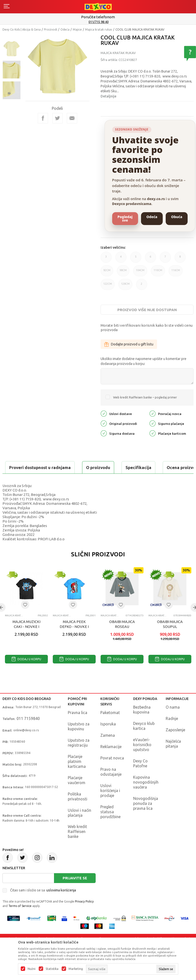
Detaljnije (108, 96)
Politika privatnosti (78, 809)
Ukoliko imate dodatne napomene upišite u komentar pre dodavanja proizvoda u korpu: (143, 361)
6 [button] (151, 259)
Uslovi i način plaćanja (80, 825)
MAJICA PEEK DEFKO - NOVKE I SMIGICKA (74, 639)
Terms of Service (20, 918)
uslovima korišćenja (61, 903)
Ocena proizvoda (108, 467)
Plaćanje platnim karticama (77, 774)
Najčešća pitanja (173, 756)
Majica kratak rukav (99, 29)
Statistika (52, 969)
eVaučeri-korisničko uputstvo (142, 757)
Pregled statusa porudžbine (110, 824)
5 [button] (136, 259)
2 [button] (142, 286)
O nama (173, 719)
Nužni (32, 969)
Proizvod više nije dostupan (147, 310)
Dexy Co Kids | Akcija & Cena (22, 29)
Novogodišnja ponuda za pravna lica (146, 816)
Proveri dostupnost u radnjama (41, 480)
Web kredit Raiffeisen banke (77, 844)
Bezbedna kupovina (142, 722)
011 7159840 (28, 731)
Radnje (172, 731)
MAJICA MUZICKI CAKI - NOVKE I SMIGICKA (27, 639)
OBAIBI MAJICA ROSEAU (122, 636)
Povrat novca (112, 770)
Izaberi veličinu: (113, 247)
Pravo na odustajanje (111, 784)
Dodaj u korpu (26, 671)
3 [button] (106, 259)
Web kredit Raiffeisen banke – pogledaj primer (145, 397)
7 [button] (165, 259)
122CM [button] (108, 286)
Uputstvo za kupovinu (79, 739)
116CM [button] (176, 273)
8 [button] (180, 259)
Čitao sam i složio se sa (43, 903)
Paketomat (110, 725)
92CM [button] (107, 273)
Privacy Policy (84, 914)
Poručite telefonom (98, 17)
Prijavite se (75, 890)
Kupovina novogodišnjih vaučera (146, 794)
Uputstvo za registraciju (79, 755)
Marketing (76, 969)
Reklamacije (111, 759)
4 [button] (121, 259)
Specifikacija (62, 467)
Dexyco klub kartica (144, 738)
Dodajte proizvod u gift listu (129, 344)
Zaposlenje (175, 742)
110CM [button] (158, 273)
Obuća (177, 217)
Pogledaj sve (125, 218)
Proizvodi (51, 29)
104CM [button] (140, 273)
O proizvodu (22, 467)
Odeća (65, 29)
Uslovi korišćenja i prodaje (110, 803)
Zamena (108, 748)
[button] (25, 617)
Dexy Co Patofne (140, 776)
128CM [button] (125, 286)
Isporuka (108, 736)
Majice (77, 29)
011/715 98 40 (98, 22)
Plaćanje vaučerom (77, 792)
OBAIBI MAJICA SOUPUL (170, 636)
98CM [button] (123, 273)
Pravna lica (78, 725)
